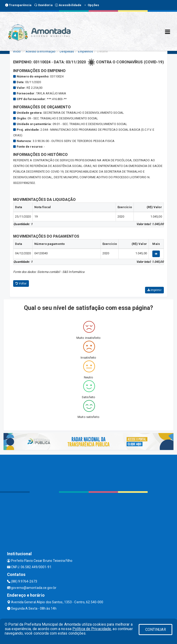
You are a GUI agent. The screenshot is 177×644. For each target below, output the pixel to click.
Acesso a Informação (41, 51)
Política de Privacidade (92, 629)
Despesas (67, 51)
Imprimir (154, 290)
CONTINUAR (156, 630)
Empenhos (85, 51)
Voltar (21, 284)
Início (17, 51)
